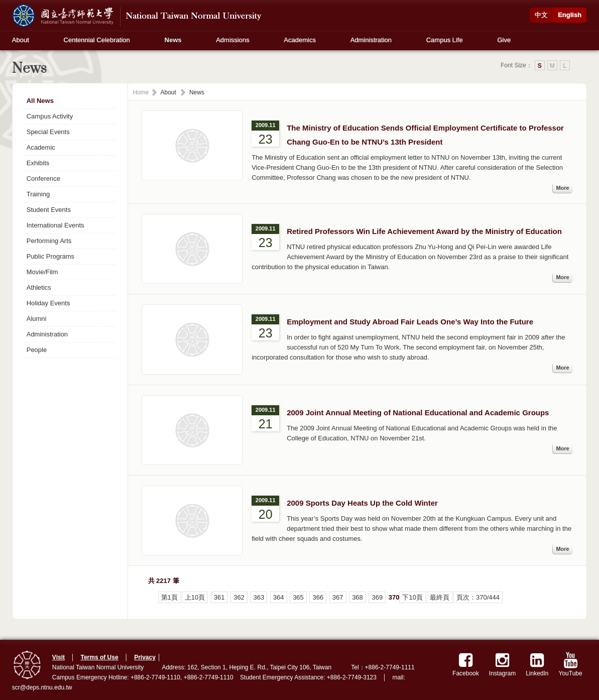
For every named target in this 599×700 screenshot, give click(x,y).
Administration (371, 40)
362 (239, 597)
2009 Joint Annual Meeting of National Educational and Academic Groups (418, 413)
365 (298, 597)
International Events (55, 225)
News (173, 40)
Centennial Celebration (97, 40)
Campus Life (445, 40)
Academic (41, 147)
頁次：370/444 (478, 597)
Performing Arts (49, 241)
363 (259, 597)
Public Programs (50, 256)
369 (377, 597)
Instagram (502, 665)
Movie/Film (42, 272)
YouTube (571, 665)
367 (338, 597)
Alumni (37, 319)
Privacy (145, 657)
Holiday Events (48, 303)
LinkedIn (537, 665)
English (570, 15)
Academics (300, 40)
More (562, 188)
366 (318, 597)
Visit (58, 657)
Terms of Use (99, 657)
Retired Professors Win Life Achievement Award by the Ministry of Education (424, 231)
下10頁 (412, 597)
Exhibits (38, 163)
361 (219, 597)
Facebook (466, 665)
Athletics (39, 287)
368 (357, 597)
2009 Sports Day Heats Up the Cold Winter (362, 503)
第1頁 (169, 597)
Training (38, 194)
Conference (43, 179)
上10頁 (195, 597)
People (37, 350)
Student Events (49, 210)
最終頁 (440, 597)
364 (279, 597)
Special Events (48, 132)
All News (40, 101)
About (21, 40)
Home (141, 92)
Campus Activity (50, 116)
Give (504, 40)
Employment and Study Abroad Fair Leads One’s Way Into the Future (410, 322)
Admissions (232, 40)
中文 (541, 15)
